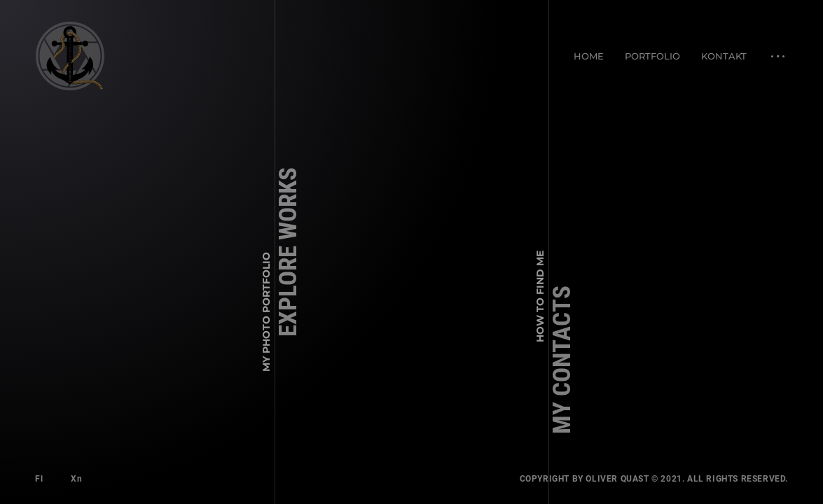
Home (589, 56)
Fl (39, 479)
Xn (76, 479)
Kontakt (724, 56)
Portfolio (652, 56)
